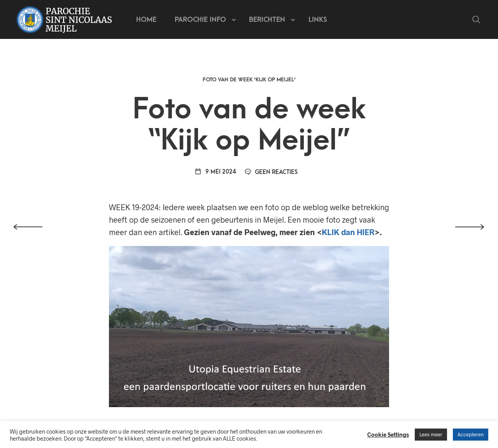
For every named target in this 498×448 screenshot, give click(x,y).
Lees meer (431, 434)
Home (146, 20)
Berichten (267, 20)
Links (318, 20)
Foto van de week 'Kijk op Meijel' (249, 80)
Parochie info (200, 20)
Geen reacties (271, 172)
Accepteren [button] (471, 434)
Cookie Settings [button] (388, 434)
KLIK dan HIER (348, 232)
